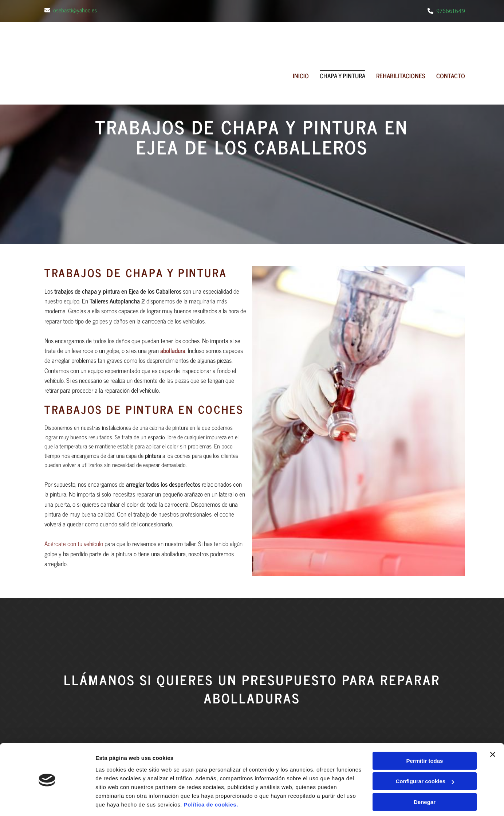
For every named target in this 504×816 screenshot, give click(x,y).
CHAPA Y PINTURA (342, 76)
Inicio (301, 76)
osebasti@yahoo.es (75, 10)
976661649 (451, 11)
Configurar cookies (425, 687)
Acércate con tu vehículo (74, 544)
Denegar (425, 708)
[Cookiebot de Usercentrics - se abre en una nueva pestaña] (47, 731)
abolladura (173, 350)
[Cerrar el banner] (493, 660)
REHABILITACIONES (401, 76)
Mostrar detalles (117, 731)
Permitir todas (425, 666)
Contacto (451, 76)
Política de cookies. (211, 710)
